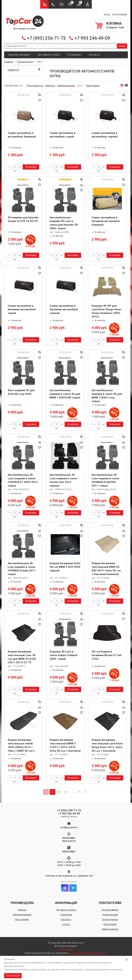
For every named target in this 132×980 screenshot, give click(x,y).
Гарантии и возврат (19, 53)
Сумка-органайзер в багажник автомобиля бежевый (106, 219)
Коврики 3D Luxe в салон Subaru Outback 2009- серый (64, 653)
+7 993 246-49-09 (92, 36)
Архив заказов (110, 912)
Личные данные (110, 917)
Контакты (94, 53)
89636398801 (69, 836)
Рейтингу (50, 83)
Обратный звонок (69, 815)
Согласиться (13, 976)
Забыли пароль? (110, 927)
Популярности (35, 83)
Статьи (66, 922)
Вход (107, 14)
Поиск (122, 44)
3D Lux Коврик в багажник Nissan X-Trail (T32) (106, 653)
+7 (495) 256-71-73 (46, 36)
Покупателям (110, 901)
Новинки (22, 907)
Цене (79, 83)
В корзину (31, 165)
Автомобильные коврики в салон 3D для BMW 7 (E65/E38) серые (65, 392)
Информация (66, 901)
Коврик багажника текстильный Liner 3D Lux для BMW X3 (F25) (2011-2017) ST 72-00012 (22, 657)
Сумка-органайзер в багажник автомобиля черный (64, 307)
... (72, 790)
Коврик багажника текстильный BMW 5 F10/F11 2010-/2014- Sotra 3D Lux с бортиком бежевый (65, 745)
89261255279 (69, 839)
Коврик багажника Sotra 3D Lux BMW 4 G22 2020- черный (65, 565)
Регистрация (120, 14)
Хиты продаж (22, 917)
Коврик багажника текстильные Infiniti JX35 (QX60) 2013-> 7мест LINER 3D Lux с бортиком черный (21, 745)
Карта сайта (66, 947)
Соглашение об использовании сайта (88, 951)
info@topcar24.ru (69, 825)
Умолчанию (93, 83)
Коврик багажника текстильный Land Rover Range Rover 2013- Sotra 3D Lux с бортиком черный (107, 745)
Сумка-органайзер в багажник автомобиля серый (22, 307)
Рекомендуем (22, 901)
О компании (74, 53)
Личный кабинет (110, 907)
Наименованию (66, 83)
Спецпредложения (22, 912)
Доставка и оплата (49, 53)
